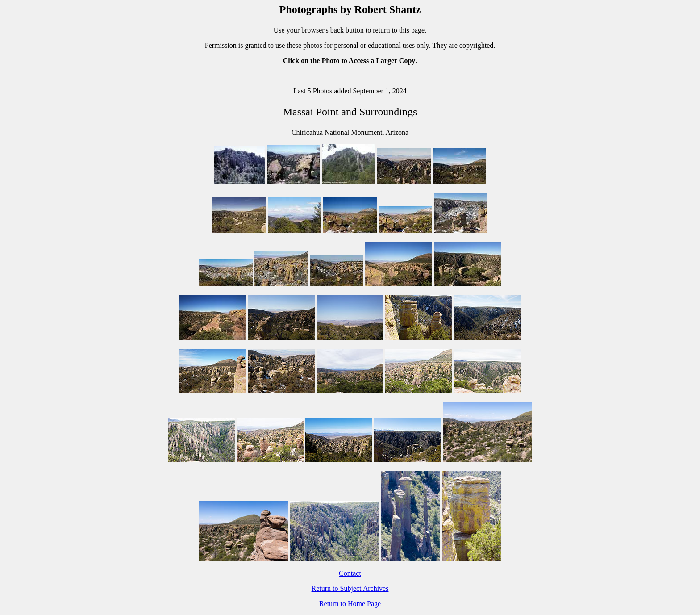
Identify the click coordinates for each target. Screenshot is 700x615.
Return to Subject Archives (350, 588)
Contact (350, 573)
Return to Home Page (350, 604)
